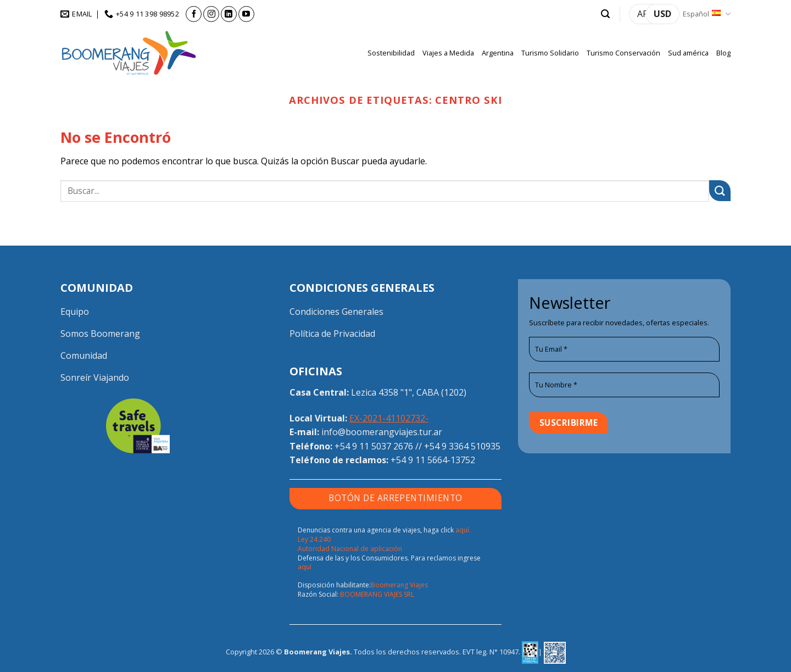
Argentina (498, 53)
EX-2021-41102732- (389, 418)
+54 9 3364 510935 (462, 446)
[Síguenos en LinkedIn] (229, 14)
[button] (605, 14)
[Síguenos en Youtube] (246, 14)
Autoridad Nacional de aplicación (350, 549)
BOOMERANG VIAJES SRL (377, 594)
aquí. (463, 530)
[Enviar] (720, 191)
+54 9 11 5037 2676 (374, 446)
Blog (723, 53)
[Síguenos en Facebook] (194, 14)
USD (662, 14)
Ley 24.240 (314, 539)
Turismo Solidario (550, 53)
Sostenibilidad (391, 53)
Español (707, 14)
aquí (305, 567)
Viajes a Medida (448, 53)
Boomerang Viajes (399, 585)
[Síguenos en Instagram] (211, 14)
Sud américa (688, 53)
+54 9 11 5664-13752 (433, 460)
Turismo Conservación (623, 53)
